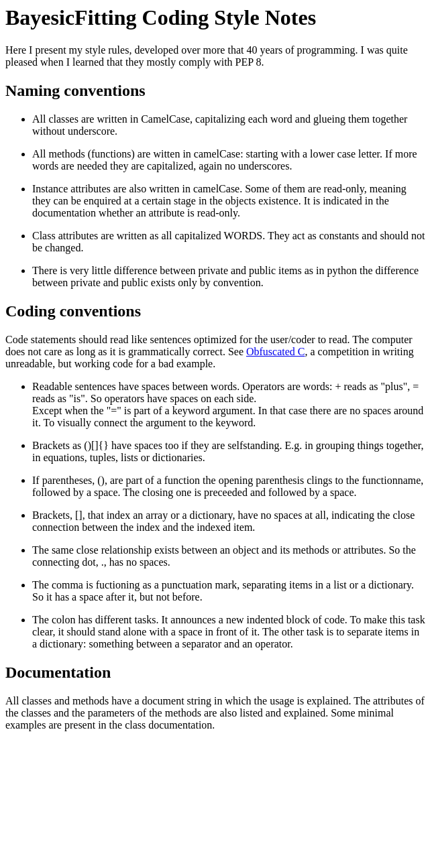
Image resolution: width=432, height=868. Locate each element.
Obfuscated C (276, 352)
